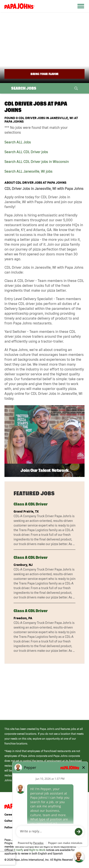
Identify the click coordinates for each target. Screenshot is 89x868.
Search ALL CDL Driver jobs (26, 152)
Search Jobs (24, 88)
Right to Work (37, 850)
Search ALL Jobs (18, 142)
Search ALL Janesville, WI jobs (28, 171)
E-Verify (18, 850)
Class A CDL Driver (31, 504)
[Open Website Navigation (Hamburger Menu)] (80, 11)
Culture (9, 821)
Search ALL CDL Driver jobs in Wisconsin (37, 162)
